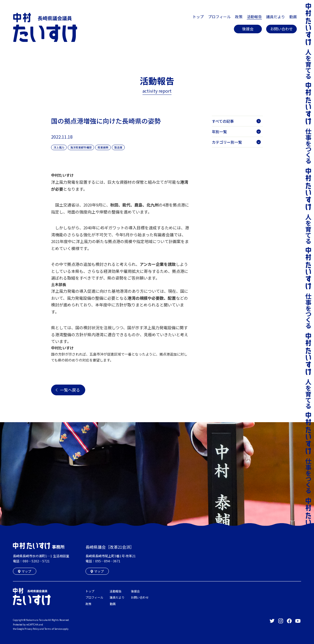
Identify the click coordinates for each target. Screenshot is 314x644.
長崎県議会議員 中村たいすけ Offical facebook (289, 621)
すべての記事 (236, 121)
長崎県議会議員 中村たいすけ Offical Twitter (272, 621)
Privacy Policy (32, 629)
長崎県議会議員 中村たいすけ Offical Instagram (281, 621)
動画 (293, 17)
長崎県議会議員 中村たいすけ (45, 27)
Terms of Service (53, 629)
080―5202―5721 (36, 561)
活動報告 (254, 17)
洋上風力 (59, 147)
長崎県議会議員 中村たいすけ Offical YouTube (298, 621)
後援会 (248, 29)
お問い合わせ (281, 29)
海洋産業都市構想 (81, 147)
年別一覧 (236, 132)
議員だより (276, 17)
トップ (198, 17)
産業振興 (103, 147)
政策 (239, 17)
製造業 (118, 147)
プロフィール (219, 17)
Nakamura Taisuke (37, 620)
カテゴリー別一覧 (236, 142)
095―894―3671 (108, 561)
